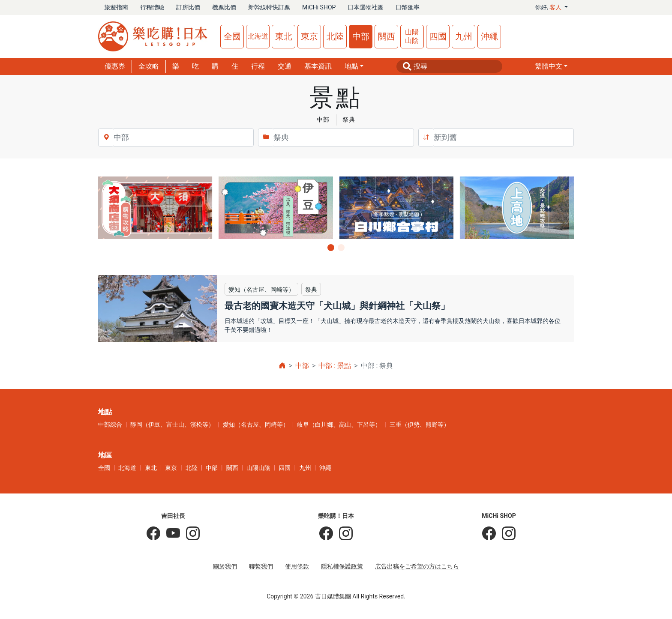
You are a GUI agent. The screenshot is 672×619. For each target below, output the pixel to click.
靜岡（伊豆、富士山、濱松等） (172, 425)
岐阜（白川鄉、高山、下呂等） (339, 425)
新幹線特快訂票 (269, 7)
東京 (309, 36)
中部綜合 (110, 425)
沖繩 (489, 36)
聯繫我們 (261, 566)
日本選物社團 (366, 7)
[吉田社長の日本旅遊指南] (153, 534)
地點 (351, 66)
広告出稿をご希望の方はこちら (417, 566)
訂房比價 (188, 7)
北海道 (258, 36)
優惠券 (115, 66)
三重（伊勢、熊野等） (420, 425)
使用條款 (297, 566)
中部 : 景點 (335, 366)
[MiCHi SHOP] (489, 534)
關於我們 (225, 566)
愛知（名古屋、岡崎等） (256, 425)
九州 (464, 36)
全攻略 (149, 66)
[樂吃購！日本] (326, 534)
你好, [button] (549, 7)
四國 (438, 36)
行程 (258, 66)
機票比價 (224, 7)
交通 (285, 66)
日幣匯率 (408, 7)
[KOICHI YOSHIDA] (190, 534)
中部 (361, 36)
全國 (232, 36)
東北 (284, 36)
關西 (387, 36)
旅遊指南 (116, 7)
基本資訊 (318, 66)
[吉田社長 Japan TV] (170, 534)
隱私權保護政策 (342, 566)
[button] (551, 66)
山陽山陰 (412, 36)
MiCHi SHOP (319, 7)
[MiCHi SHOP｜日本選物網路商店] (506, 534)
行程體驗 (152, 7)
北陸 (335, 36)
